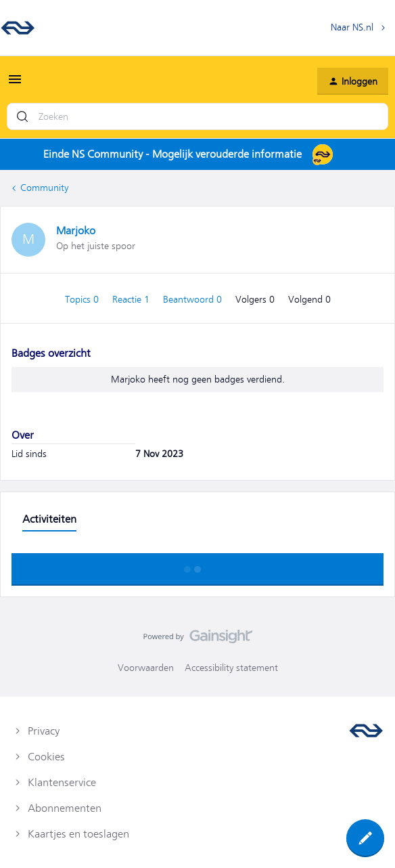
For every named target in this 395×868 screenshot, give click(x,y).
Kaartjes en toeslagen (78, 834)
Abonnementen (65, 808)
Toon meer (197, 565)
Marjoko (76, 231)
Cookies (46, 757)
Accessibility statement (231, 668)
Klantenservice (62, 783)
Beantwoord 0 (194, 299)
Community (44, 188)
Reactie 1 (132, 299)
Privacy (44, 731)
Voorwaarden (146, 668)
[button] (15, 84)
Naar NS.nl (352, 27)
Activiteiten (49, 519)
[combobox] (197, 116)
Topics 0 (83, 299)
